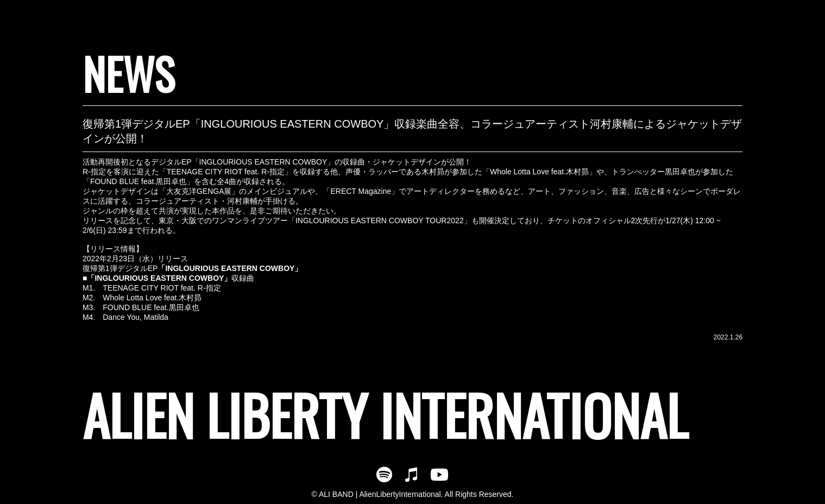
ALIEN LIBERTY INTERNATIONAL (385, 415)
